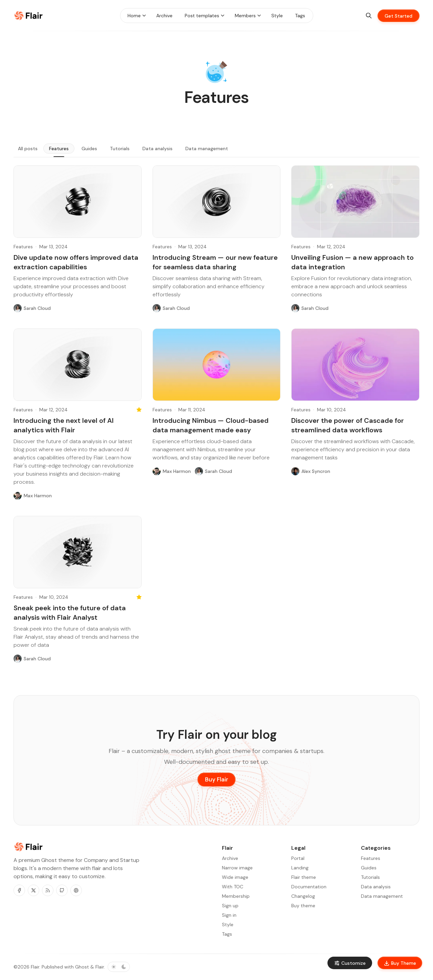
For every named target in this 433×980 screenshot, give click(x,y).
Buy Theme (400, 963)
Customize (350, 963)
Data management (207, 149)
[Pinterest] (76, 890)
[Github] (62, 890)
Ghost (82, 967)
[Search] (369, 16)
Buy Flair (217, 779)
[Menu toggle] (144, 16)
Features (59, 149)
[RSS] (48, 890)
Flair (35, 967)
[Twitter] (33, 890)
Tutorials (120, 149)
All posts (28, 149)
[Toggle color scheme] (119, 967)
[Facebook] (19, 890)
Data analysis (157, 149)
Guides (89, 149)
